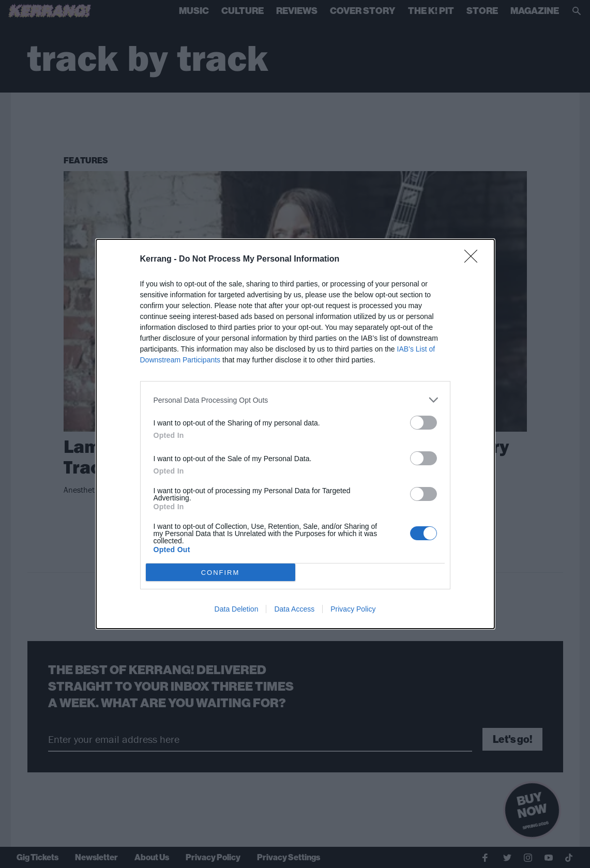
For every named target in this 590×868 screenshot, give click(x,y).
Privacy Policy (353, 609)
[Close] (474, 260)
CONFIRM (221, 573)
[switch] (423, 423)
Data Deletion (237, 609)
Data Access (294, 609)
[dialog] (295, 434)
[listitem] (295, 400)
